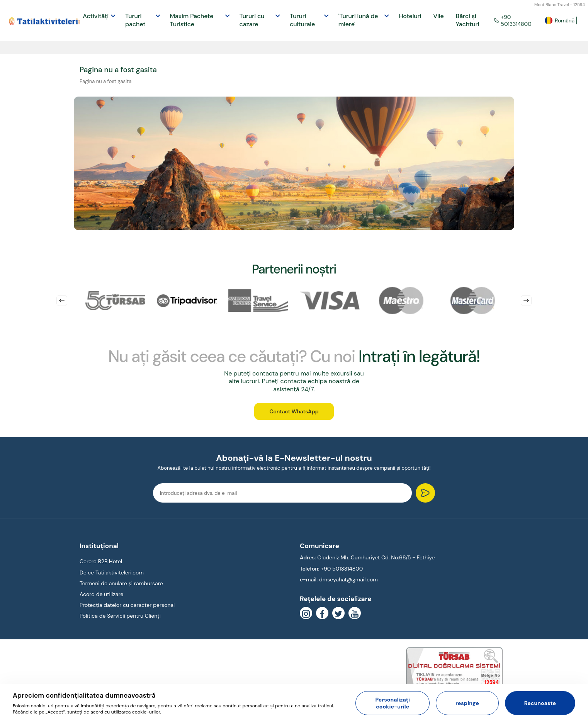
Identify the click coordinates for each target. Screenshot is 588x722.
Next (526, 301)
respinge (467, 703)
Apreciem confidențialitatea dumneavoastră (84, 695)
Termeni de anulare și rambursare (121, 584)
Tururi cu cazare (252, 20)
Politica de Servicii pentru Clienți (120, 617)
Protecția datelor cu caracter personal (127, 605)
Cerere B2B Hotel (101, 562)
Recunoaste (540, 703)
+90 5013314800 (513, 20)
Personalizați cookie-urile (393, 703)
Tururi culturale (302, 20)
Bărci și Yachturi (468, 20)
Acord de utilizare (101, 595)
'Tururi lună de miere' (358, 20)
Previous (62, 301)
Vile (438, 16)
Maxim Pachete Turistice (192, 20)
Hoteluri (410, 16)
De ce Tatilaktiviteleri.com (112, 573)
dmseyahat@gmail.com (348, 580)
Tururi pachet (135, 20)
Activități (96, 16)
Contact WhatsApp (294, 412)
